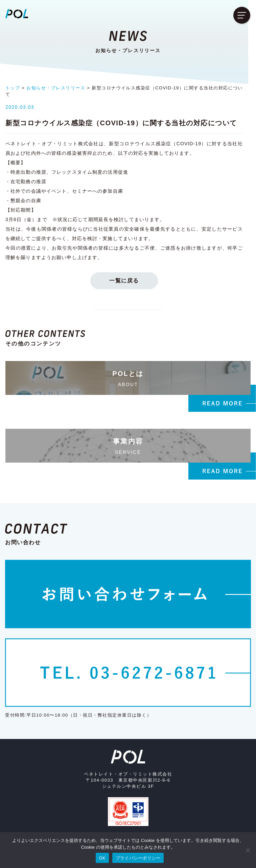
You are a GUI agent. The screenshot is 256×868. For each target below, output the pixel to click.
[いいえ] (248, 850)
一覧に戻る (128, 274)
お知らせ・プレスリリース (55, 88)
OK (102, 858)
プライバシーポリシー (138, 858)
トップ (13, 88)
